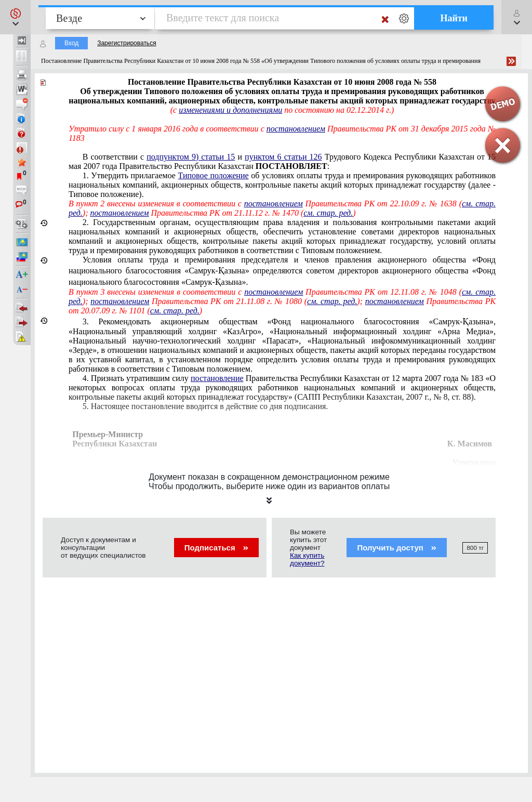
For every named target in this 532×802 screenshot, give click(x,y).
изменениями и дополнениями (230, 110)
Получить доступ (397, 548)
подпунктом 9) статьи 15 (191, 157)
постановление (217, 378)
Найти (454, 18)
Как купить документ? (307, 559)
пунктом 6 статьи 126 (283, 157)
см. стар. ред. (328, 213)
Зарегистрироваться (127, 43)
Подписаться (216, 548)
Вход (71, 43)
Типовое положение (214, 175)
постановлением (296, 129)
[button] (15, 17)
